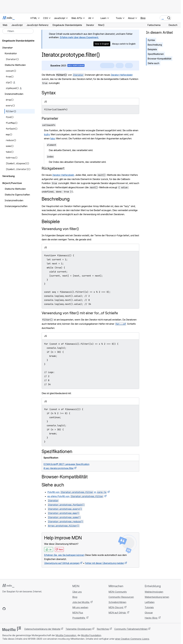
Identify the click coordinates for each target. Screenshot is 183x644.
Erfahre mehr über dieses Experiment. (79, 37)
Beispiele (152, 49)
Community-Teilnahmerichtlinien (131, 629)
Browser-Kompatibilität (159, 59)
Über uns (77, 592)
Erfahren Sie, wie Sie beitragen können (64, 555)
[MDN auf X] (14, 609)
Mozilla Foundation (91, 635)
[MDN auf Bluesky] (9, 609)
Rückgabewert (53, 168)
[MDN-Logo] (8, 586)
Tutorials (149, 607)
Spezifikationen (156, 54)
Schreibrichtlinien (117, 602)
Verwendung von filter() (60, 229)
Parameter (50, 118)
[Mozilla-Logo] (12, 629)
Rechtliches (103, 629)
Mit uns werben (80, 607)
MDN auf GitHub (117, 613)
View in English (102, 44)
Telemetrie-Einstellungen (79, 629)
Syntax (151, 40)
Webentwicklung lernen (157, 597)
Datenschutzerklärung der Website (42, 629)
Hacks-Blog (151, 618)
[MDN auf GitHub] (4, 609)
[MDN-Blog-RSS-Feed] (25, 609)
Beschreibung (155, 45)
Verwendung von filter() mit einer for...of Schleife (80, 313)
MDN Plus (78, 613)
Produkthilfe (79, 618)
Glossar (149, 613)
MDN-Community (118, 592)
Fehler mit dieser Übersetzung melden (105, 563)
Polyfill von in (77, 492)
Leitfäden (150, 602)
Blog (143, 18)
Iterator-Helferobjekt (122, 75)
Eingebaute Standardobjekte (18, 41)
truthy (47, 134)
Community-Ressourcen (121, 597)
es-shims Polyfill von (76, 496)
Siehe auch (153, 63)
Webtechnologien (154, 592)
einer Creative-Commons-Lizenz (132, 639)
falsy (53, 138)
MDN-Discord (116, 607)
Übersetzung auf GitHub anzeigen (62, 563)
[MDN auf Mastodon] (20, 609)
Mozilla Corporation (66, 635)
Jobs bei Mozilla (81, 602)
